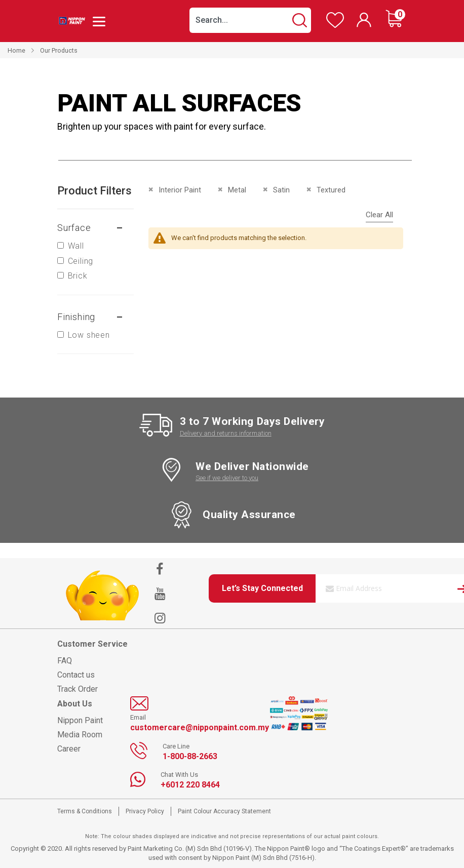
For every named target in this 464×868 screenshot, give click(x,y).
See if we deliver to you (227, 478)
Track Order (78, 689)
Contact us (76, 675)
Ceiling (81, 261)
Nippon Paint (80, 720)
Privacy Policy (145, 811)
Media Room (80, 735)
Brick (78, 276)
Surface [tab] (74, 228)
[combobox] (250, 20)
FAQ (65, 661)
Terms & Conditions (85, 811)
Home (16, 50)
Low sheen (89, 335)
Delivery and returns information (226, 433)
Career (69, 749)
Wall (76, 246)
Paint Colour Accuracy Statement (224, 811)
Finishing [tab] (76, 317)
